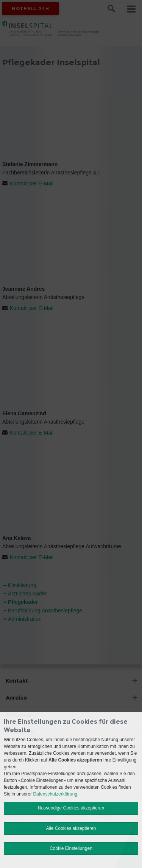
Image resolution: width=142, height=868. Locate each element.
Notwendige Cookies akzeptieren (71, 808)
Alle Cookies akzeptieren (71, 828)
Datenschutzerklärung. (56, 794)
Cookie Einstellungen (71, 848)
